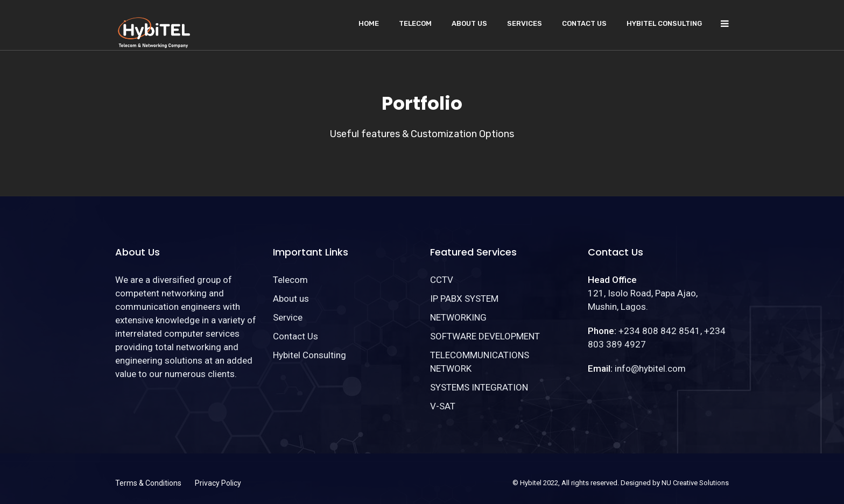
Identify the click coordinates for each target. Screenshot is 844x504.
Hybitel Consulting (664, 23)
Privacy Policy (218, 483)
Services (525, 23)
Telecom (415, 23)
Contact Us (584, 23)
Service (288, 317)
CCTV (442, 280)
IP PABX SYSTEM (464, 299)
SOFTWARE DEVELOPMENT (485, 336)
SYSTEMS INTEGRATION (479, 387)
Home (369, 23)
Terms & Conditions (148, 483)
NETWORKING (458, 317)
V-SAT (443, 406)
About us (469, 23)
